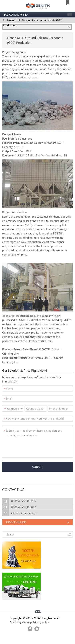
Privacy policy (41, 622)
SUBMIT (37, 467)
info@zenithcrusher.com (24, 513)
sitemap (27, 622)
